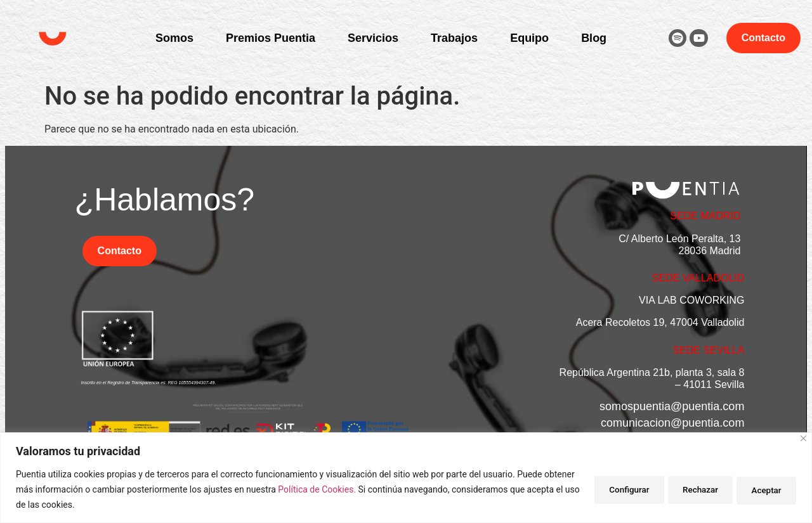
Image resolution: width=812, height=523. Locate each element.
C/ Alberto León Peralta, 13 (679, 239)
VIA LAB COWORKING (691, 300)
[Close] (803, 438)
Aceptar (762, 489)
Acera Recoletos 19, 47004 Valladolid (660, 322)
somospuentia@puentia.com (672, 406)
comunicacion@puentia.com (672, 423)
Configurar (605, 489)
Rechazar (686, 489)
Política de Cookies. (351, 489)
